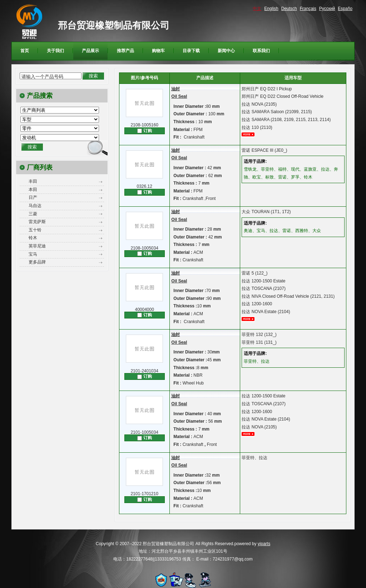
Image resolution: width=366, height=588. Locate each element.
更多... (251, 134)
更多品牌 (37, 262)
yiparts (264, 544)
